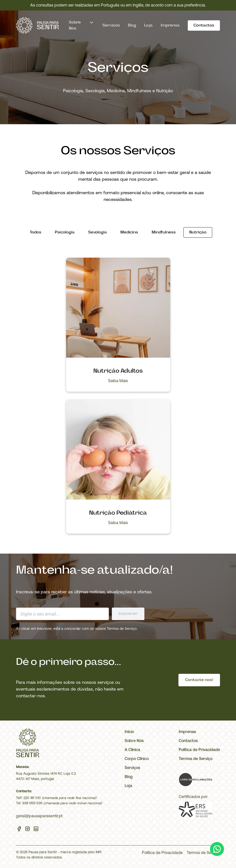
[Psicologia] (65, 232)
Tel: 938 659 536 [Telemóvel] (29, 803)
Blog (132, 25)
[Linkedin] (36, 830)
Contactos (188, 741)
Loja (148, 25)
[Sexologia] (97, 232)
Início (129, 732)
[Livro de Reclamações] (196, 780)
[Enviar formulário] (128, 614)
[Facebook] (19, 830)
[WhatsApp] (217, 849)
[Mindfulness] (164, 232)
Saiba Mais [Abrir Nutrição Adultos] (118, 381)
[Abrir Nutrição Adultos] (118, 308)
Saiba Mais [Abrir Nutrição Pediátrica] (118, 523)
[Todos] (36, 232)
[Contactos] (204, 25)
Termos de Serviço (122, 629)
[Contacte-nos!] (199, 680)
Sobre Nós (134, 741)
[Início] (37, 25)
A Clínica (132, 750)
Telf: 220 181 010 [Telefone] (28, 798)
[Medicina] (129, 232)
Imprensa (170, 25)
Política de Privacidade (199, 750)
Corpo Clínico (137, 759)
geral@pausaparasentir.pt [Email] (39, 816)
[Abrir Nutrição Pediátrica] (118, 450)
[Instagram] (28, 830)
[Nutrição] (198, 232)
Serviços (111, 25)
